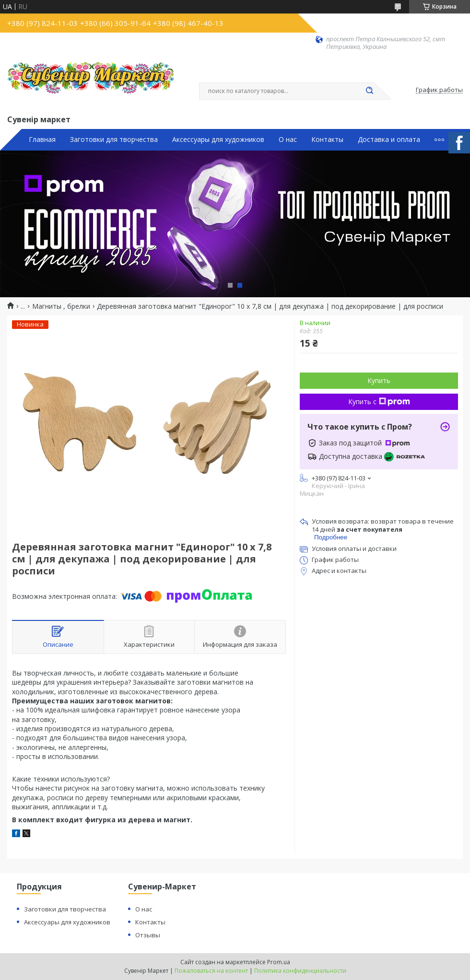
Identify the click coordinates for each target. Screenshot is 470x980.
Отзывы (148, 935)
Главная (42, 140)
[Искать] (369, 91)
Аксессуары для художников (218, 140)
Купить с (379, 402)
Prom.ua (279, 962)
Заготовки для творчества (114, 140)
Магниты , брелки (61, 306)
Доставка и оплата (389, 140)
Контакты (327, 140)
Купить (379, 380)
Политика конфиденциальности (300, 971)
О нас (288, 140)
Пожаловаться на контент (211, 971)
